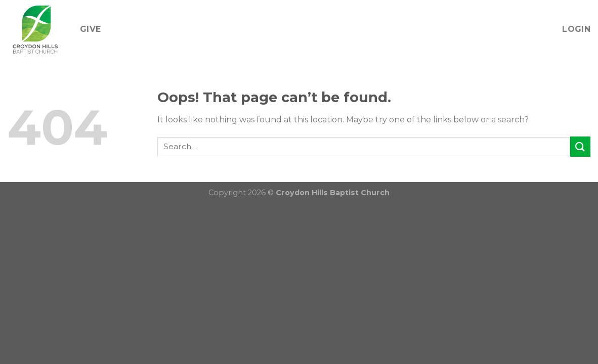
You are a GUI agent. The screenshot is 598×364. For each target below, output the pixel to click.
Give (90, 29)
